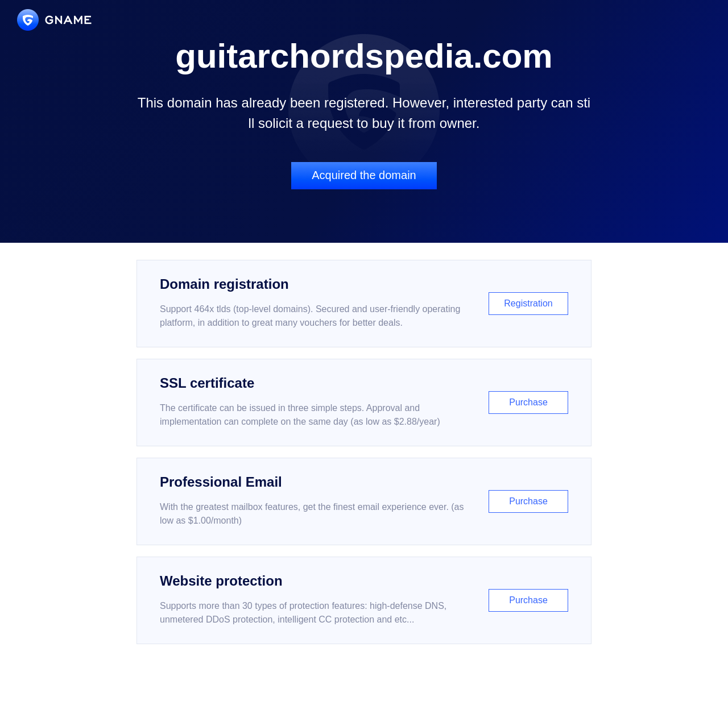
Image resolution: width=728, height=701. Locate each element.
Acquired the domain (364, 175)
